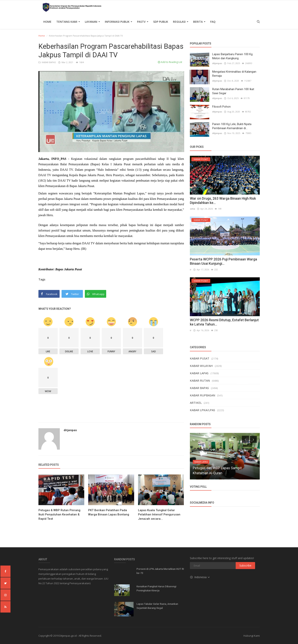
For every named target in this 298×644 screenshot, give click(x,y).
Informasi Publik (119, 22)
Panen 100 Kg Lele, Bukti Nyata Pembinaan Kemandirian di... (232, 126)
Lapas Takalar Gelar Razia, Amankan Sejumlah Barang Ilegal (157, 606)
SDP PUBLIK (161, 22)
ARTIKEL (196, 403)
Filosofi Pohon (221, 107)
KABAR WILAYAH (201, 366)
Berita (199, 22)
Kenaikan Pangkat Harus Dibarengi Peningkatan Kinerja (156, 588)
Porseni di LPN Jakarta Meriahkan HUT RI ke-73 (160, 571)
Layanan (92, 22)
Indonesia (200, 577)
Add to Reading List (170, 62)
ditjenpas (70, 430)
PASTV (143, 22)
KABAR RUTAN (200, 380)
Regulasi (181, 22)
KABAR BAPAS (47, 62)
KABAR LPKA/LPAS (202, 410)
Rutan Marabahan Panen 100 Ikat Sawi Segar (233, 91)
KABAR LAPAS (199, 373)
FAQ (213, 22)
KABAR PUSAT (200, 358)
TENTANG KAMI (68, 22)
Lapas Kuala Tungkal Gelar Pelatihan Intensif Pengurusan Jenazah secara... (159, 514)
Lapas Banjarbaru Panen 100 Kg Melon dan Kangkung (232, 56)
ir (191, 269)
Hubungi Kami (252, 636)
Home (47, 22)
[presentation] (245, 439)
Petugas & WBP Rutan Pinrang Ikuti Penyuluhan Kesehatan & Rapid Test (59, 514)
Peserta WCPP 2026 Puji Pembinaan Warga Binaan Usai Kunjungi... (223, 261)
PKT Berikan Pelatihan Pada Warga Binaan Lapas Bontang (109, 512)
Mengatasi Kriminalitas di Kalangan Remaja (234, 74)
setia (192, 209)
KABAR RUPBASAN (202, 395)
